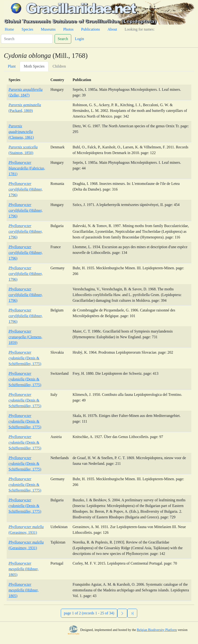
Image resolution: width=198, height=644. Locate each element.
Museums (48, 29)
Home (9, 29)
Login (80, 39)
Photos (68, 29)
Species (27, 29)
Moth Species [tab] (34, 66)
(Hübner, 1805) (24, 569)
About (112, 29)
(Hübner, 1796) (26, 189)
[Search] (27, 39)
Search (63, 39)
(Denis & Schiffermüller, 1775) (25, 358)
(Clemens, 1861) (21, 132)
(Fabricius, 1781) (27, 168)
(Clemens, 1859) (25, 337)
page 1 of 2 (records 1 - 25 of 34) (89, 613)
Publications (91, 29)
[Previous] (132, 613)
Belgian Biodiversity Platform (157, 630)
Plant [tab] (12, 66)
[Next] (122, 613)
